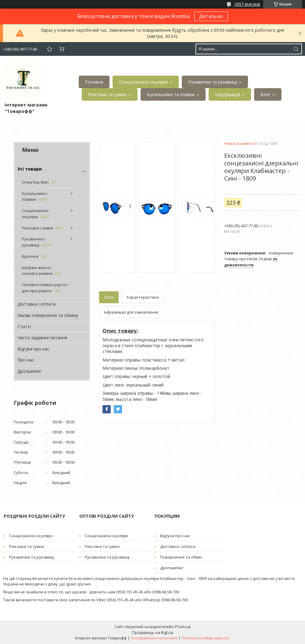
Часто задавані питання (42, 338)
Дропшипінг (29, 371)
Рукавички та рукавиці (213, 82)
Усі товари (30, 169)
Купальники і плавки (35, 196)
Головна (94, 82)
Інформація (228, 94)
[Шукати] (296, 49)
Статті (24, 327)
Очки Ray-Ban (35, 182)
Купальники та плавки (171, 94)
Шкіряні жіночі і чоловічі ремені (37, 271)
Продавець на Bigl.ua (153, 632)
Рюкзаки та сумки (107, 94)
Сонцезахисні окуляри (143, 82)
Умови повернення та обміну (48, 315)
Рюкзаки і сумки (38, 228)
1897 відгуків (247, 4)
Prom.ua (183, 627)
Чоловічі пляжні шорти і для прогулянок (45, 288)
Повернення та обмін (181, 557)
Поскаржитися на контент (154, 638)
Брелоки (30, 256)
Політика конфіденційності (206, 638)
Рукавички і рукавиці (33, 242)
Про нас (26, 360)
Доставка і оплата (36, 304)
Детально (211, 16)
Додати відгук (49, 49)
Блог (266, 94)
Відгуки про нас (33, 349)
